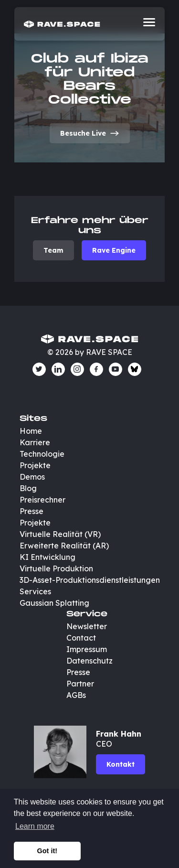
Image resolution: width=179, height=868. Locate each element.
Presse (32, 511)
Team (53, 250)
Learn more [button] (35, 826)
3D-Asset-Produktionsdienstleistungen (90, 580)
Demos (32, 477)
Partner (80, 684)
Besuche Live (90, 133)
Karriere (35, 442)
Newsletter (87, 626)
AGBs (76, 695)
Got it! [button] (47, 851)
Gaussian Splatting (54, 603)
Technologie (42, 454)
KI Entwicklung (47, 557)
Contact (81, 638)
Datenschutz (89, 661)
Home (31, 431)
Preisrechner (42, 500)
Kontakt (121, 764)
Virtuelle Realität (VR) (60, 534)
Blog (28, 488)
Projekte (35, 465)
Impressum (87, 649)
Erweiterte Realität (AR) (64, 546)
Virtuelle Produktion (56, 568)
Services (35, 591)
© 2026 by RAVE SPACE (90, 352)
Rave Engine (114, 250)
